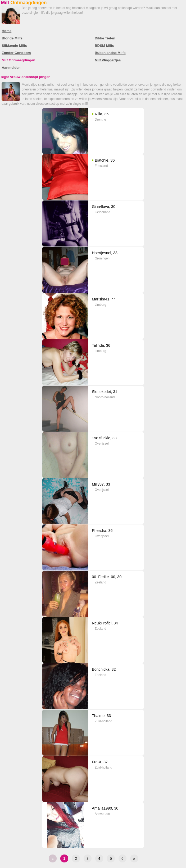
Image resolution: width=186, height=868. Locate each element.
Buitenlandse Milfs (110, 53)
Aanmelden (11, 68)
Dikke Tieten (105, 38)
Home (7, 31)
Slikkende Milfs (14, 46)
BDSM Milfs (104, 46)
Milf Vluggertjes (108, 60)
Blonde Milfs (12, 38)
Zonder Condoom (16, 53)
